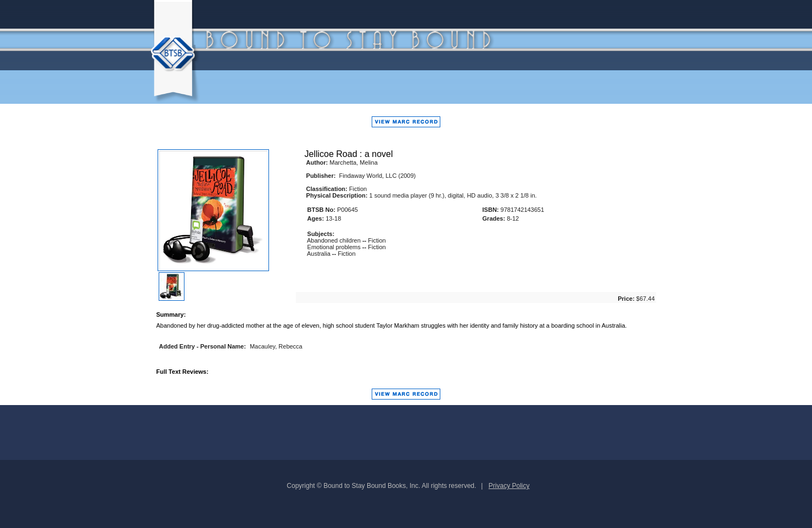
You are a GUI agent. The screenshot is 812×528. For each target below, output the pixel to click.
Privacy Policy (509, 486)
